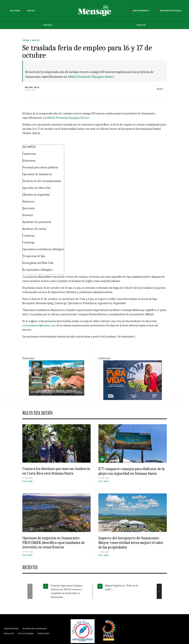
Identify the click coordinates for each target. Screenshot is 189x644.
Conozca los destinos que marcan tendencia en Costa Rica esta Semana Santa (56, 471)
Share (160, 89)
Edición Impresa (139, 11)
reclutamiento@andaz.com (39, 325)
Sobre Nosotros (11, 629)
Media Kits (9, 634)
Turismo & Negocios (31, 40)
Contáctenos (43, 634)
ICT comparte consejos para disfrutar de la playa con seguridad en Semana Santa (131, 471)
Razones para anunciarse (35, 629)
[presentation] (30, 591)
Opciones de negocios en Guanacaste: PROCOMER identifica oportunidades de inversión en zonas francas (54, 543)
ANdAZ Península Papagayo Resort (91, 77)
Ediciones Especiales (168, 11)
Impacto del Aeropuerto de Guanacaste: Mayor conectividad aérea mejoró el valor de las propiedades (131, 543)
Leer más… (28, 481)
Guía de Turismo (26, 634)
